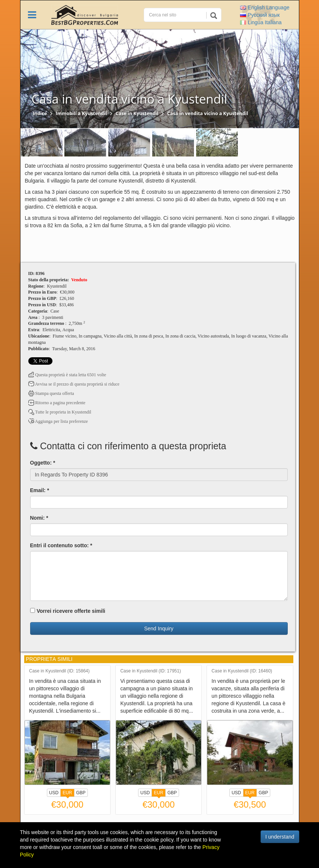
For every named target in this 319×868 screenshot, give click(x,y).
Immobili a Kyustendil (81, 113)
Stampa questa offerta (51, 393)
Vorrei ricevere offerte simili (68, 611)
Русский (260, 15)
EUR (67, 793)
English (265, 7)
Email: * (40, 490)
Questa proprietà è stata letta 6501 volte (67, 375)
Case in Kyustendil (137, 113)
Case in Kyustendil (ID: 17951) (151, 671)
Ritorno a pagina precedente (57, 403)
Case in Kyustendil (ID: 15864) (59, 671)
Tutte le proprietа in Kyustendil (60, 412)
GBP (81, 793)
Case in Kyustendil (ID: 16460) (242, 671)
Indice (40, 113)
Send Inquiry (159, 628)
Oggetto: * (43, 463)
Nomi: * (39, 518)
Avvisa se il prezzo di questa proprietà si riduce (74, 384)
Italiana (261, 22)
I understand (280, 837)
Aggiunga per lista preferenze (58, 421)
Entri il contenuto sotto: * (61, 545)
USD (54, 793)
